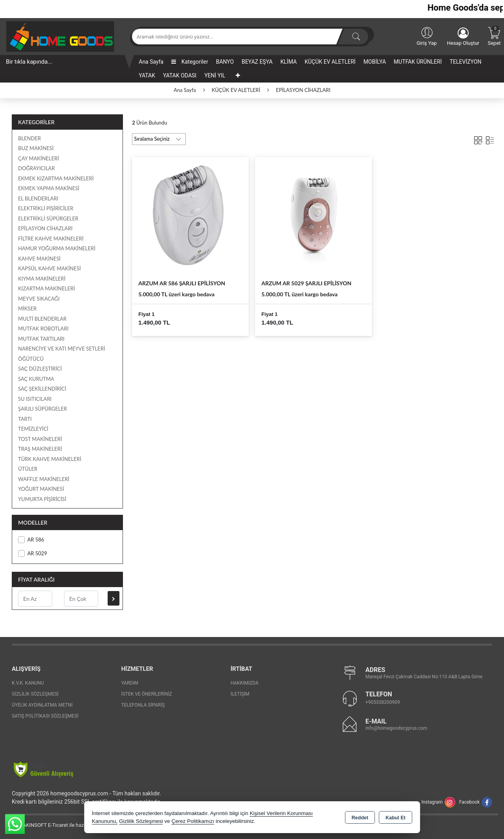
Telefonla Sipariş (143, 705)
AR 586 (31, 540)
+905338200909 (383, 702)
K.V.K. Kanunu (28, 683)
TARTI (25, 419)
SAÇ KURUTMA (36, 379)
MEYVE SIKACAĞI (39, 299)
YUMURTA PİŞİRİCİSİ (42, 499)
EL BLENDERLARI (38, 198)
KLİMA (289, 62)
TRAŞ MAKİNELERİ (40, 449)
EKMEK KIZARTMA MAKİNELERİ (56, 178)
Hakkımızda (245, 683)
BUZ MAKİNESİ (36, 148)
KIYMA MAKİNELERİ (42, 279)
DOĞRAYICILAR (37, 168)
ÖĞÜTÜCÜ (31, 359)
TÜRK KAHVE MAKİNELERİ (50, 459)
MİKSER (27, 308)
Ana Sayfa (151, 62)
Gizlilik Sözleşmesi (35, 694)
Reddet (360, 818)
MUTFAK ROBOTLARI (43, 329)
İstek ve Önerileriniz (147, 694)
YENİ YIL (215, 75)
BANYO (225, 62)
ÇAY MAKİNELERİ (38, 158)
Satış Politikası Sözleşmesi (45, 716)
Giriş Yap (426, 36)
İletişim (240, 694)
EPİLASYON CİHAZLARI (45, 228)
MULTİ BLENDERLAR (42, 319)
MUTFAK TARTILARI (41, 339)
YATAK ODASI (180, 75)
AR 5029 (33, 554)
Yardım (130, 683)
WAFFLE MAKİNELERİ (44, 479)
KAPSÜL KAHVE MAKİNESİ (49, 268)
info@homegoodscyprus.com (396, 728)
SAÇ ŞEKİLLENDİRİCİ (42, 389)
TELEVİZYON (466, 62)
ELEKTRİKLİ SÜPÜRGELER (48, 218)
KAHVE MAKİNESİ (39, 259)
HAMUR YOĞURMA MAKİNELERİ (57, 248)
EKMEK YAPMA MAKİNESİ (49, 188)
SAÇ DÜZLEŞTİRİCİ (40, 369)
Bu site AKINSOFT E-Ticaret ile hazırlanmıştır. (57, 825)
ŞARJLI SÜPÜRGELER (42, 409)
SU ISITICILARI (35, 399)
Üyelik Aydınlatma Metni (42, 705)
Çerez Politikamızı (193, 821)
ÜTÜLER (28, 469)
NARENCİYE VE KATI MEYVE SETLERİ (61, 349)
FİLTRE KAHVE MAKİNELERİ (51, 239)
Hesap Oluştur (463, 37)
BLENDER (29, 138)
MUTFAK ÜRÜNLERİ (418, 62)
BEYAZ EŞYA (257, 62)
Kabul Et (395, 818)
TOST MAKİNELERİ (40, 439)
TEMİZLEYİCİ (33, 429)
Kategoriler (190, 62)
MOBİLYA (375, 62)
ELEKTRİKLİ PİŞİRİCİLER (46, 208)
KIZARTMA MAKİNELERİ (47, 288)
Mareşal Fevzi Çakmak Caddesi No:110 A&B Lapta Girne (424, 677)
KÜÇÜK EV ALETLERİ (330, 62)
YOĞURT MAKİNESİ (41, 489)
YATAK (147, 75)
